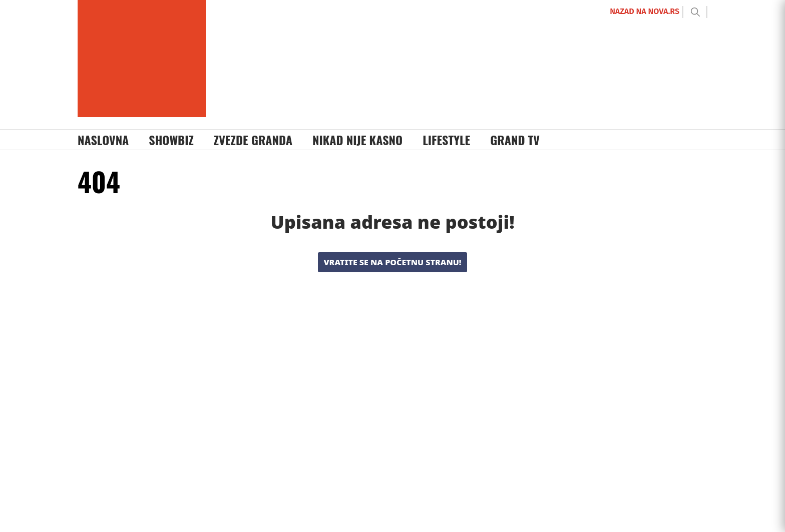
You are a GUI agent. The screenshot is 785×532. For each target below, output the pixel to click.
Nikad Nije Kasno (357, 140)
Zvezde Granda (253, 140)
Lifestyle (446, 140)
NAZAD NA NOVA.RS (645, 11)
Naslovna (103, 140)
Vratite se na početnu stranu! (393, 262)
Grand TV (515, 140)
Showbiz (171, 140)
